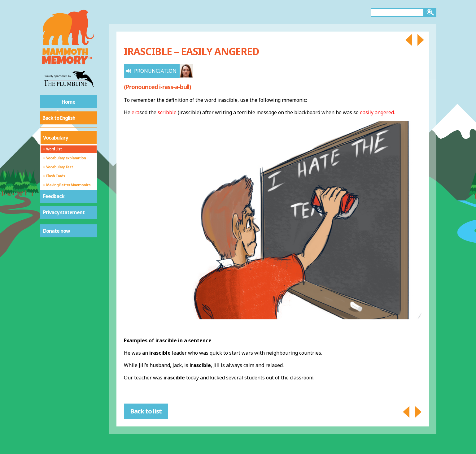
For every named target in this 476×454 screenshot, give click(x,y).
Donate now (57, 231)
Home (68, 102)
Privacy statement (64, 212)
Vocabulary (55, 138)
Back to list (146, 411)
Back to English (59, 118)
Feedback (54, 196)
